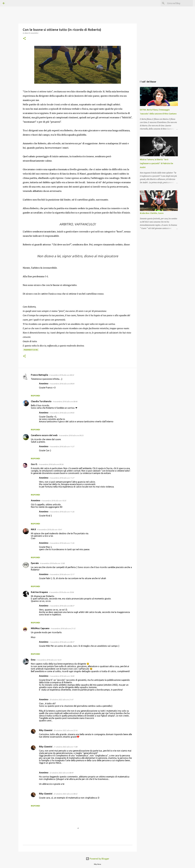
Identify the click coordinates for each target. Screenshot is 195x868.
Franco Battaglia (39, 375)
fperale (35, 563)
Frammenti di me (31, 350)
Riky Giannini (46, 730)
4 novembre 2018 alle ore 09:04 (62, 384)
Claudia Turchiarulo (41, 401)
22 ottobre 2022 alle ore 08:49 (61, 773)
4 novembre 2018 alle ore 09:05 (62, 413)
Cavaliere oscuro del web (44, 435)
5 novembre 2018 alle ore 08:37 (62, 606)
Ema (33, 660)
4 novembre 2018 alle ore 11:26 (62, 512)
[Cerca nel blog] (179, 3)
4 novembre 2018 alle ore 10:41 (49, 530)
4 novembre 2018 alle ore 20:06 (61, 592)
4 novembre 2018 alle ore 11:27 (62, 447)
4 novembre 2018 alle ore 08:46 (65, 401)
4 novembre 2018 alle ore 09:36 (51, 464)
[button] (24, 39)
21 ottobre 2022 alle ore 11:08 (65, 747)
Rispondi (35, 396)
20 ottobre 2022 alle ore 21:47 (61, 700)
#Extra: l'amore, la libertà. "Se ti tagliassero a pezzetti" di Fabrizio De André (156, 163)
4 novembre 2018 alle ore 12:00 (52, 563)
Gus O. (34, 464)
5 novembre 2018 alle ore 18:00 (62, 676)
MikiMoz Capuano (40, 628)
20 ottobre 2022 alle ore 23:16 (65, 730)
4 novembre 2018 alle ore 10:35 (54, 501)
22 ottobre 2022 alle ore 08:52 (65, 794)
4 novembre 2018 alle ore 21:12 (63, 628)
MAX (33, 529)
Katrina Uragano (39, 592)
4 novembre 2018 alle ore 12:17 (62, 574)
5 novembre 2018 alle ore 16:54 (49, 660)
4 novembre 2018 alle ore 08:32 (62, 375)
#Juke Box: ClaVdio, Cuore (152, 213)
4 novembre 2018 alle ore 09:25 (71, 435)
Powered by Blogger (97, 859)
